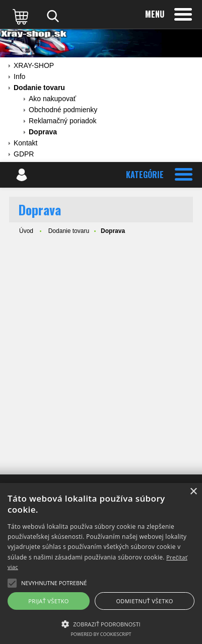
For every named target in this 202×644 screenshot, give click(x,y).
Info (19, 76)
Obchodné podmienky (63, 110)
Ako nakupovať (52, 99)
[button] (101, 623)
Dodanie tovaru (39, 88)
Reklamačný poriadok (63, 121)
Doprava (43, 132)
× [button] (193, 492)
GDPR (24, 154)
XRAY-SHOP (34, 65)
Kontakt (25, 143)
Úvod (26, 231)
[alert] (101, 563)
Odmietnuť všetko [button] (144, 601)
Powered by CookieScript (101, 634)
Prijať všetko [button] (49, 601)
